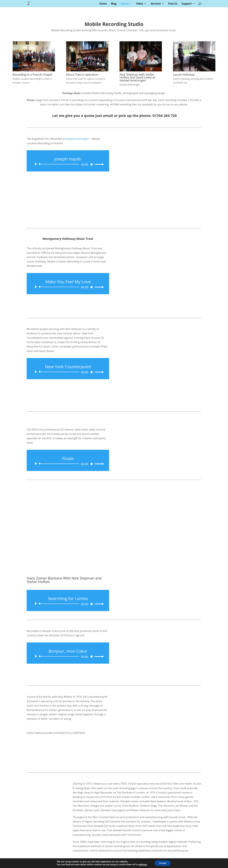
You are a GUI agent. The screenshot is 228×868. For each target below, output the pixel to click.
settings (142, 864)
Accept (163, 863)
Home (103, 4)
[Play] (36, 164)
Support (187, 4)
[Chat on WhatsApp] (114, 849)
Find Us (173, 4)
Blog (114, 4)
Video (139, 4)
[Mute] (92, 164)
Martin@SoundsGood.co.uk (114, 828)
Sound (125, 4)
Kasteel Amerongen (77, 139)
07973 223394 (114, 822)
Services (156, 4)
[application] (68, 164)
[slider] (60, 164)
